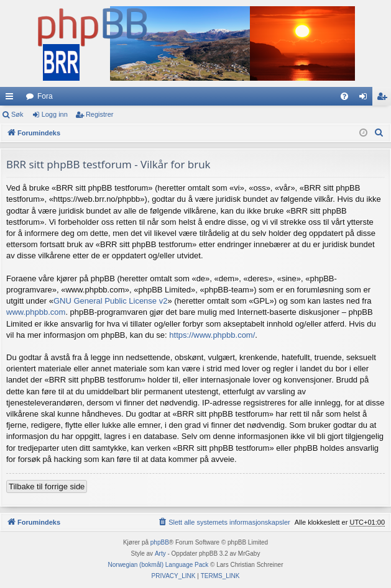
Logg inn (55, 114)
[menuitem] (344, 96)
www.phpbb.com (36, 312)
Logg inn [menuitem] (366, 99)
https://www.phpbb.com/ (212, 335)
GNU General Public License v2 (111, 301)
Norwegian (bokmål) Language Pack (159, 565)
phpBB (160, 542)
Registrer (100, 114)
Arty (160, 554)
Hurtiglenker (12, 99)
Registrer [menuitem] (384, 99)
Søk (17, 114)
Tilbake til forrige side (47, 486)
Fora (45, 96)
